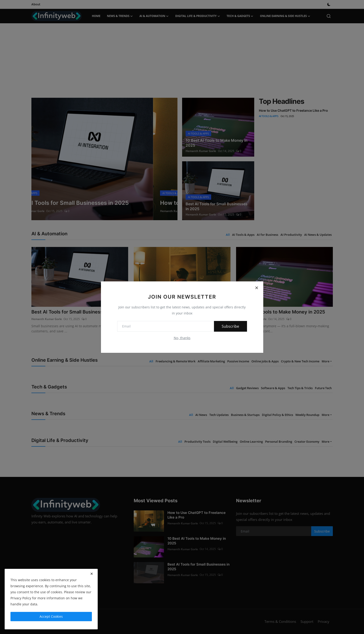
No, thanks (182, 338)
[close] (92, 574)
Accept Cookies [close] (51, 616)
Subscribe (230, 326)
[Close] (257, 288)
